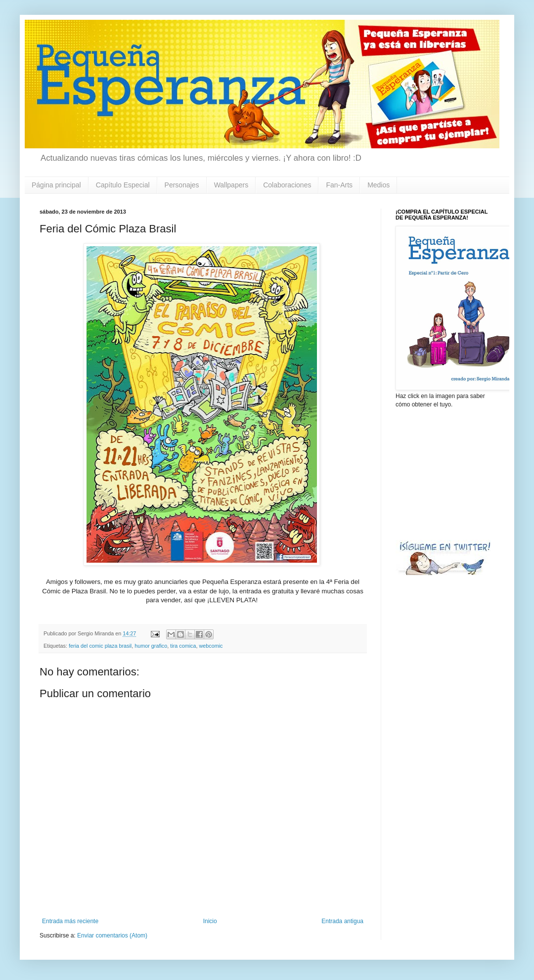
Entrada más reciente (70, 921)
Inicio (210, 921)
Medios (378, 185)
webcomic (211, 646)
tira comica (183, 646)
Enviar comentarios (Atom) (112, 935)
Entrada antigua (342, 921)
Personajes (182, 185)
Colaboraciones (287, 185)
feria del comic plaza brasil (100, 646)
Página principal (56, 185)
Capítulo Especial (123, 185)
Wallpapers (231, 185)
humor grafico (151, 646)
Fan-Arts (339, 185)
